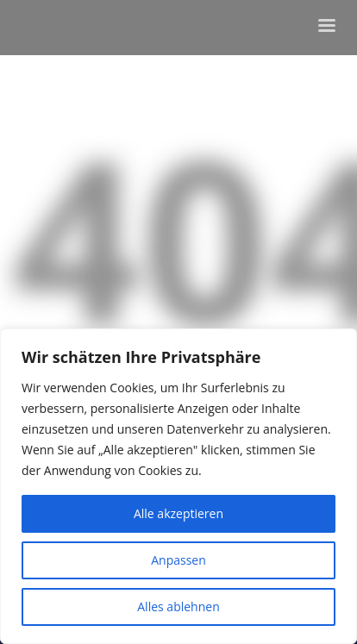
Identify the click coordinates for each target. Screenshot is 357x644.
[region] (178, 486)
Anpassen (178, 560)
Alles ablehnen (178, 606)
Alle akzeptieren (178, 513)
